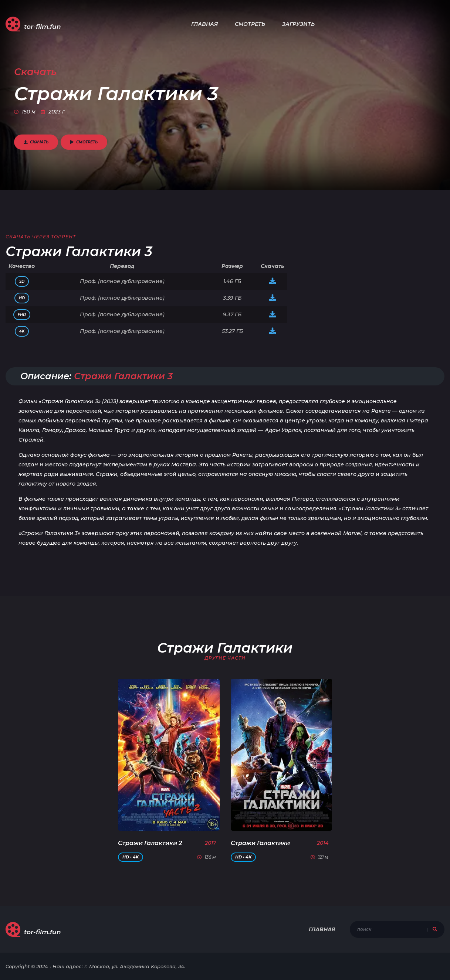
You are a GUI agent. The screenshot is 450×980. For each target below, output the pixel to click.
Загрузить (298, 24)
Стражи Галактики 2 (150, 843)
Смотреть (250, 24)
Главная (204, 24)
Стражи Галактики (260, 843)
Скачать (36, 142)
